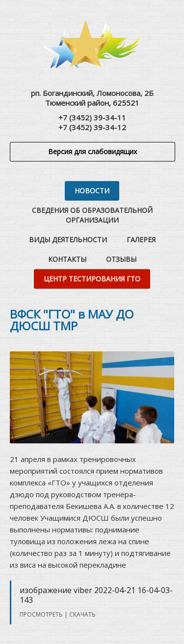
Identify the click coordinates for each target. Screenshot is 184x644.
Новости (92, 191)
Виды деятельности (68, 240)
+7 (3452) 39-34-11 (92, 117)
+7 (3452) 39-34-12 (92, 127)
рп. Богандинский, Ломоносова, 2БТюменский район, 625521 (92, 98)
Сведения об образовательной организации (92, 215)
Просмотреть (41, 614)
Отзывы (121, 259)
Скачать (82, 614)
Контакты (67, 259)
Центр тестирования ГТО (92, 279)
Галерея (141, 240)
